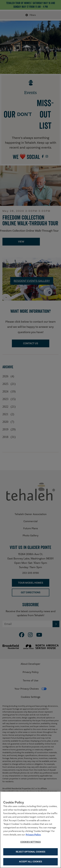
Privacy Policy (33, 835)
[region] (30, 830)
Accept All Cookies (30, 862)
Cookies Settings (30, 842)
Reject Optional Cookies (30, 852)
